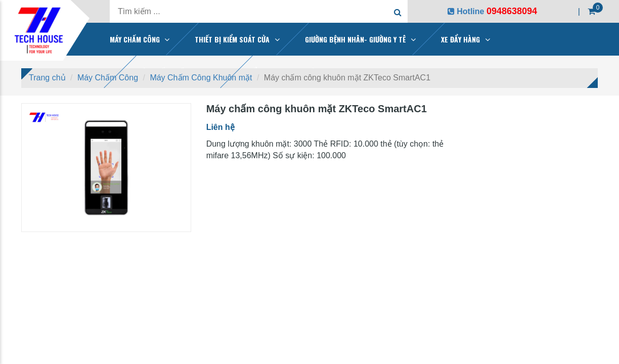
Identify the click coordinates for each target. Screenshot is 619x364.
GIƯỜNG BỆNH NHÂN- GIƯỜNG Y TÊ (356, 39)
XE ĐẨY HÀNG (460, 39)
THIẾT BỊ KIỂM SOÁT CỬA (232, 39)
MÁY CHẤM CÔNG (135, 39)
